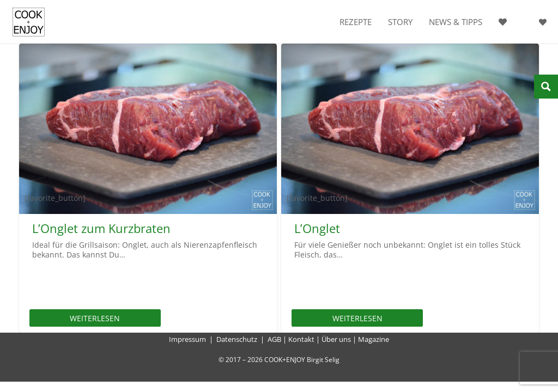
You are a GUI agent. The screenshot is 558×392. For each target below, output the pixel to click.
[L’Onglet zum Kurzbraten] (148, 129)
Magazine (374, 339)
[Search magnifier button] (546, 87)
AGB (274, 339)
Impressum (187, 339)
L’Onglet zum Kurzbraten (101, 228)
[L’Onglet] (410, 129)
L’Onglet (317, 228)
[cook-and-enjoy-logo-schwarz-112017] (29, 22)
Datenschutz (237, 339)
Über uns (336, 339)
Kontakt (301, 339)
